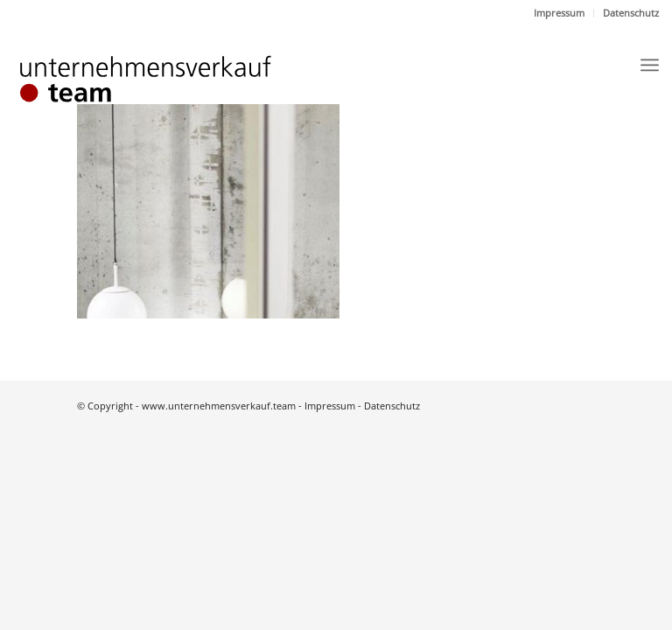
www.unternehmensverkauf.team (219, 406)
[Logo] (162, 80)
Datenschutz (631, 13)
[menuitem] (560, 13)
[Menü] (650, 65)
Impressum (559, 13)
